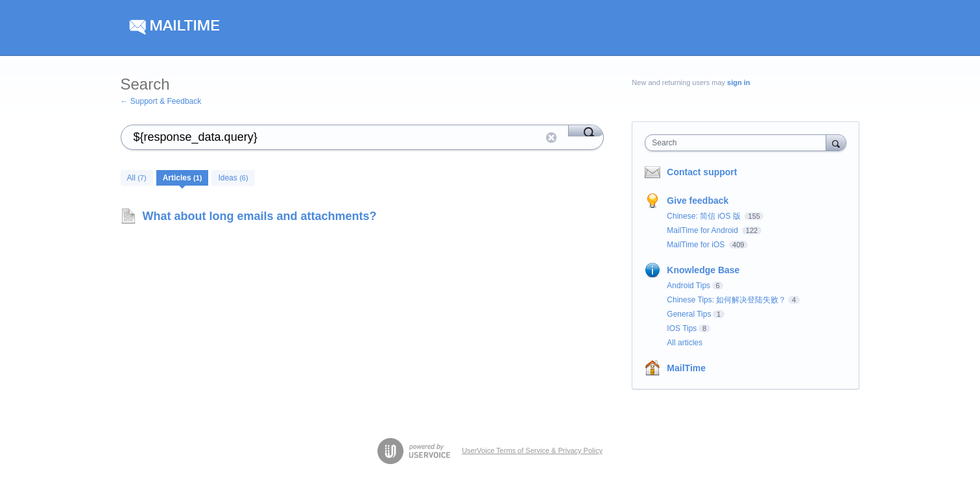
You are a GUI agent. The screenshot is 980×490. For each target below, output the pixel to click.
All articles (685, 343)
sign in (738, 82)
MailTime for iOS (697, 245)
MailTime (686, 368)
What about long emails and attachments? (260, 216)
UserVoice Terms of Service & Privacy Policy (532, 450)
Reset (551, 138)
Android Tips (688, 286)
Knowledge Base (703, 270)
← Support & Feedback (161, 101)
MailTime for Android (703, 230)
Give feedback (698, 201)
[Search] (586, 130)
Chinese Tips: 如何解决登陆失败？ (726, 300)
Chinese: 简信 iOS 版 (705, 216)
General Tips (689, 314)
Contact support (702, 172)
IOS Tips (682, 328)
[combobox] (738, 143)
